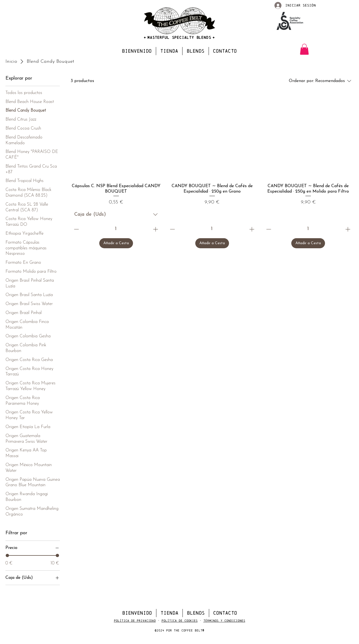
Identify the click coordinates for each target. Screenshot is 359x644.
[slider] (7, 555)
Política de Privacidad (135, 621)
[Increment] (156, 229)
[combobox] (116, 215)
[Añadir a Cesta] (116, 243)
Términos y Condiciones (224, 621)
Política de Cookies (180, 621)
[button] (304, 49)
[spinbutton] (116, 229)
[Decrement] (76, 229)
